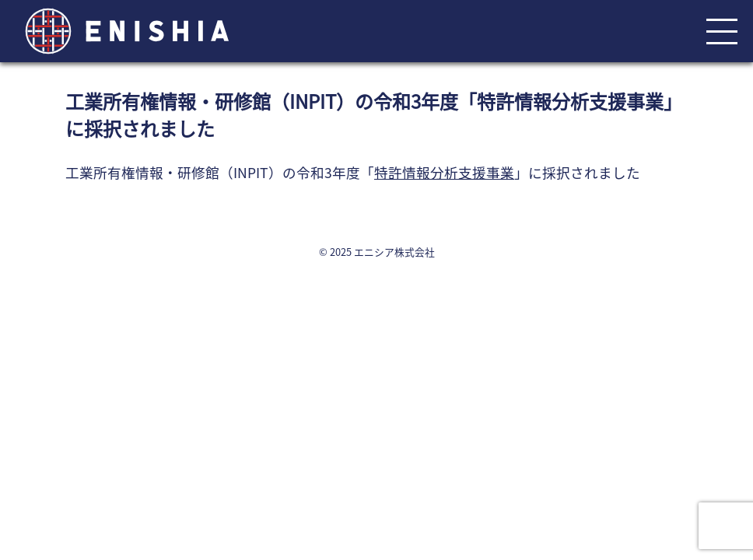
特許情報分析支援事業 (444, 172)
